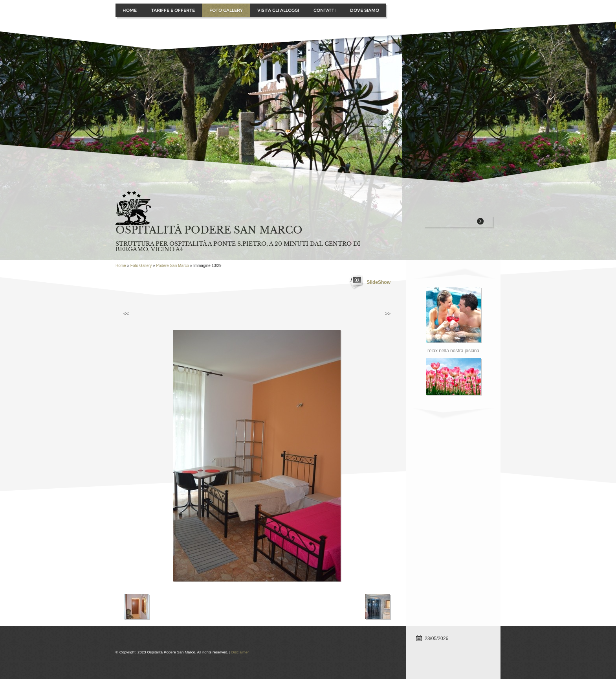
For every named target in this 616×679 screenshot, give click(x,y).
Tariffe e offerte (173, 10)
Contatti (324, 10)
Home (130, 10)
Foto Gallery (226, 10)
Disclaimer (240, 652)
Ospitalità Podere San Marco (209, 230)
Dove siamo (365, 10)
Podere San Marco (172, 266)
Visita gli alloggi (278, 10)
